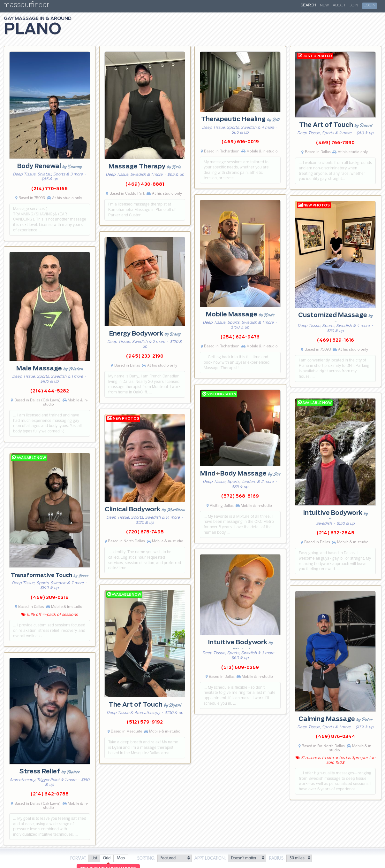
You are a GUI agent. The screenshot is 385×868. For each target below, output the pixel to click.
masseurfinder (26, 6)
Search (308, 5)
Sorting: (146, 858)
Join (354, 5)
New (324, 5)
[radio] (94, 859)
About (339, 5)
